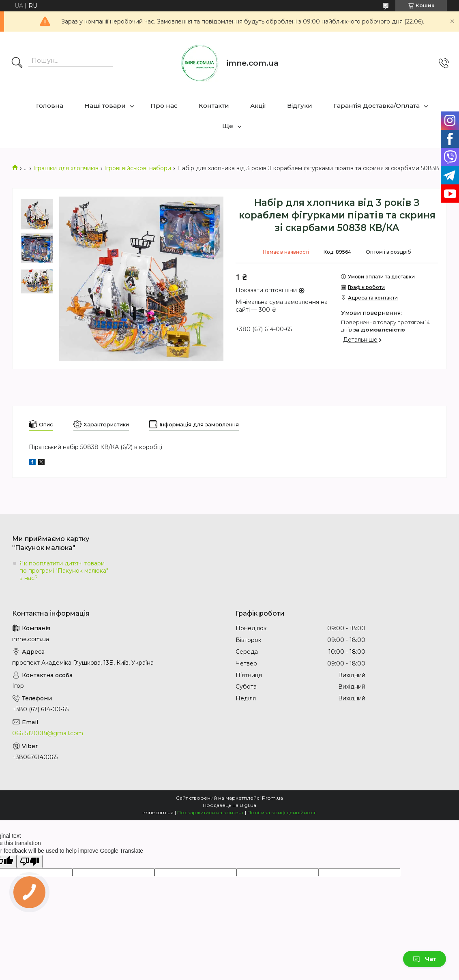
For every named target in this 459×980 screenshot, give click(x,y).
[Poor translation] (30, 861)
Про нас (164, 106)
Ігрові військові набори (138, 168)
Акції (258, 106)
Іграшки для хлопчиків (66, 168)
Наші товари (105, 106)
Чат (425, 959)
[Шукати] (17, 63)
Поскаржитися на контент (210, 812)
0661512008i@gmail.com (48, 733)
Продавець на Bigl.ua (229, 805)
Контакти (214, 106)
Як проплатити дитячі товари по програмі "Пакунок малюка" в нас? (64, 571)
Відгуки (300, 106)
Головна (50, 106)
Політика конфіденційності (282, 812)
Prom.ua (272, 798)
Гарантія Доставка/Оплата (376, 106)
